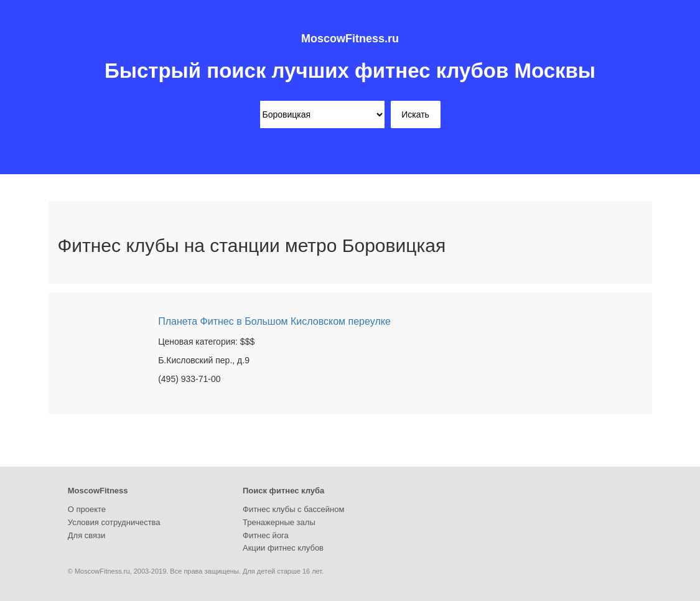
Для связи (87, 535)
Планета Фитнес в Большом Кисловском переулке (274, 321)
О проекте (87, 509)
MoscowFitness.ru (350, 39)
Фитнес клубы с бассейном (293, 509)
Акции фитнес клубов (283, 548)
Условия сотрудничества (114, 522)
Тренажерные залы (279, 522)
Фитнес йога (266, 535)
